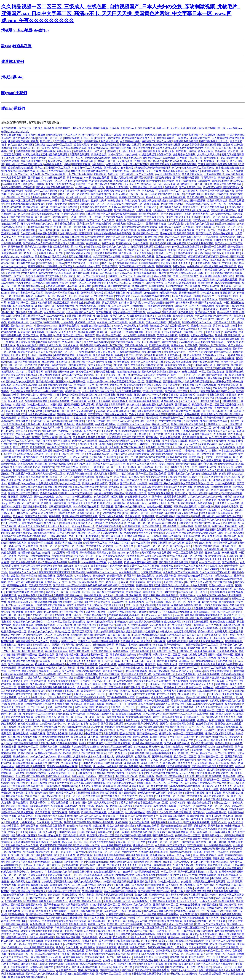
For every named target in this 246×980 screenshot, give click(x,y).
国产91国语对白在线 (49, 342)
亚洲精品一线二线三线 (118, 375)
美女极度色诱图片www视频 (46, 957)
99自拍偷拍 (154, 312)
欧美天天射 (168, 151)
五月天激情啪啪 (156, 589)
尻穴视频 (177, 951)
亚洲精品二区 (231, 460)
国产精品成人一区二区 (26, 934)
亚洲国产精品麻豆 (202, 434)
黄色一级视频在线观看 (60, 707)
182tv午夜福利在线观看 (86, 507)
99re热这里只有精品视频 (169, 776)
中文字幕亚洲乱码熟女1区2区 (147, 365)
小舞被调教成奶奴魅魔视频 (48, 602)
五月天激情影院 (207, 164)
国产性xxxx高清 (86, 224)
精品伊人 (194, 441)
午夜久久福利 (133, 201)
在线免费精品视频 (48, 559)
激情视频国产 (10, 839)
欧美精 (118, 355)
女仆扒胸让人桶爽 (223, 428)
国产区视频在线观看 (112, 724)
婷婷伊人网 (192, 398)
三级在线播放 (119, 799)
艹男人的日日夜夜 (156, 322)
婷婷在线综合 (50, 240)
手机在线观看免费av (67, 467)
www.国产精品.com (189, 342)
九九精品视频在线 (135, 812)
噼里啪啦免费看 (145, 585)
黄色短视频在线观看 (86, 625)
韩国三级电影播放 (134, 171)
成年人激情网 (166, 405)
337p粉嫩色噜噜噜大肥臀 (167, 145)
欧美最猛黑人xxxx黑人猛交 (136, 641)
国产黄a (78, 602)
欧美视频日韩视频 (184, 233)
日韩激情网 (204, 181)
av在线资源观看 (215, 197)
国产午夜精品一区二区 (40, 615)
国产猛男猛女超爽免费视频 (36, 566)
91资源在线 (191, 345)
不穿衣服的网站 (120, 760)
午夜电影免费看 (53, 164)
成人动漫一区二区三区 (60, 145)
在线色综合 (98, 164)
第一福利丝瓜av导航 (127, 740)
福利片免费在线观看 (99, 418)
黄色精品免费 (123, 296)
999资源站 (75, 329)
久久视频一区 (166, 299)
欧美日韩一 (228, 697)
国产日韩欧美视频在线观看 (174, 562)
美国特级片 (114, 227)
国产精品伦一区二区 (57, 592)
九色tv (179, 204)
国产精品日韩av (121, 710)
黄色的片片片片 (203, 888)
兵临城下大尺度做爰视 (89, 546)
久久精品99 (179, 447)
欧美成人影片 (76, 734)
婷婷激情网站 (91, 141)
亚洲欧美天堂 (187, 510)
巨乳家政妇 (24, 332)
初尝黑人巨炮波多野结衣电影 (220, 266)
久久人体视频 (154, 398)
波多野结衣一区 (175, 895)
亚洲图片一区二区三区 (58, 168)
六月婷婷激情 (53, 918)
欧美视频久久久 (111, 796)
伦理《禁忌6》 (214, 750)
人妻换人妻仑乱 (187, 329)
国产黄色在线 (43, 217)
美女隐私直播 (43, 812)
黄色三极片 (120, 480)
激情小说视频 (147, 776)
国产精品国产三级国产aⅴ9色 (154, 891)
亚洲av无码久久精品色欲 (32, 526)
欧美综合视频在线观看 (21, 168)
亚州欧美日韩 (232, 253)
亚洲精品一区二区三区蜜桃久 (40, 714)
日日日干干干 (118, 405)
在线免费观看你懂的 (160, 319)
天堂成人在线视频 (12, 207)
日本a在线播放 (146, 704)
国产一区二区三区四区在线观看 (190, 319)
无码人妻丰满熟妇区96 (48, 954)
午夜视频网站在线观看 (131, 664)
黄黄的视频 (103, 405)
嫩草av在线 (229, 776)
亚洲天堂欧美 (146, 796)
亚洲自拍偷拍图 (134, 217)
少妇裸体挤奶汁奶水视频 (99, 210)
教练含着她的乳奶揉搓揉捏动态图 (93, 181)
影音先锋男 (48, 513)
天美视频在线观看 (189, 293)
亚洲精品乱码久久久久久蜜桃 (134, 424)
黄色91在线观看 (111, 678)
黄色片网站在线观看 (22, 217)
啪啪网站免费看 (146, 257)
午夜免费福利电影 (86, 306)
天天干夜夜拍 (96, 197)
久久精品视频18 (213, 549)
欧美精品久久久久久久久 (222, 431)
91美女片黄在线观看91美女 (45, 214)
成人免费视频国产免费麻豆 (227, 250)
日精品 (157, 385)
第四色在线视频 (225, 898)
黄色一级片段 (133, 368)
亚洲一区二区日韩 (196, 375)
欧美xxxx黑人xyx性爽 (221, 585)
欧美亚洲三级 (62, 303)
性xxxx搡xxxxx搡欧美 (105, 766)
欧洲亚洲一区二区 (190, 668)
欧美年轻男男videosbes (125, 214)
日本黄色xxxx (53, 582)
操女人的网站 (211, 447)
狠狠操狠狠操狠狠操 (129, 372)
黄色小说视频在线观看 (175, 441)
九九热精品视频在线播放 (86, 747)
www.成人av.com (210, 293)
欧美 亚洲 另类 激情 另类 (112, 191)
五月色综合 (204, 329)
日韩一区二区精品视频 (230, 533)
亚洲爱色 (121, 220)
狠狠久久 (210, 734)
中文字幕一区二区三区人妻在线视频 (65, 622)
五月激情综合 (166, 615)
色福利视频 (171, 187)
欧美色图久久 (31, 480)
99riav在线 (221, 151)
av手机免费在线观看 (174, 197)
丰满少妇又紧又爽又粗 (213, 664)
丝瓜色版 (222, 783)
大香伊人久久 (175, 822)
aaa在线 (235, 503)
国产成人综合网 (174, 161)
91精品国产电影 (105, 299)
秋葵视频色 (152, 437)
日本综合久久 (13, 158)
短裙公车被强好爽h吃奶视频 (104, 230)
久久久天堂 (72, 947)
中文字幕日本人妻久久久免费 (32, 648)
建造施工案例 (13, 62)
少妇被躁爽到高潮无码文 (141, 316)
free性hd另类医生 (91, 684)
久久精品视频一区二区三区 (58, 266)
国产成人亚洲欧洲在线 (177, 743)
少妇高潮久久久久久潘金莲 (200, 224)
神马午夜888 (45, 220)
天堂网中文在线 (144, 806)
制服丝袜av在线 (220, 862)
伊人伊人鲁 (134, 405)
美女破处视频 (203, 253)
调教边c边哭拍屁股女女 (121, 618)
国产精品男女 (201, 220)
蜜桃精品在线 (119, 158)
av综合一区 (206, 480)
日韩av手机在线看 (172, 332)
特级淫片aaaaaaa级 (201, 326)
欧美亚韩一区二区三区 (50, 138)
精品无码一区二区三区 (75, 842)
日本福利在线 (43, 257)
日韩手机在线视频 (208, 464)
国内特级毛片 (72, 138)
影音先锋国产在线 (31, 487)
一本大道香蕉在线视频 (14, 178)
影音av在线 (130, 789)
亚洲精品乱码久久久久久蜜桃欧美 (153, 681)
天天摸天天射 (173, 460)
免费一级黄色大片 (58, 204)
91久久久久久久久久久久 (202, 497)
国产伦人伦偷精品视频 (74, 148)
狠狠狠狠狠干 (13, 655)
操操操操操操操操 (200, 681)
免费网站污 (116, 385)
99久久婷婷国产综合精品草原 (24, 362)
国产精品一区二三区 (177, 391)
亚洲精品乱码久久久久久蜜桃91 (207, 470)
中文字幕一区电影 (54, 312)
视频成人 (191, 704)
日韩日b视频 (171, 918)
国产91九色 (63, 533)
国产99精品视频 (46, 151)
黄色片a (60, 947)
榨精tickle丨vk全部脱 (13, 773)
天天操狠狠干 (212, 158)
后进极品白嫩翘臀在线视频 (147, 743)
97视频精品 (209, 355)
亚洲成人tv (175, 372)
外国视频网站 (70, 786)
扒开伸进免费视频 (234, 835)
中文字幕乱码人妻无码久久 (122, 783)
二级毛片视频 (144, 210)
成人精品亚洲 (120, 602)
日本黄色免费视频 (65, 224)
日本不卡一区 (192, 737)
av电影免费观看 (95, 237)
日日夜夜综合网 (221, 599)
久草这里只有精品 (173, 171)
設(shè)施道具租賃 (16, 46)
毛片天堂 (23, 556)
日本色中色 (134, 191)
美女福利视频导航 (165, 408)
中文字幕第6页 (75, 664)
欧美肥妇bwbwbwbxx (93, 428)
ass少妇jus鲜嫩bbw (106, 424)
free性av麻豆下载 (124, 546)
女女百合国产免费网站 (113, 579)
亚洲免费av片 (33, 424)
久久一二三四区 (63, 339)
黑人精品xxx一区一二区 (15, 960)
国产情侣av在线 (74, 595)
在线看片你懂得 (154, 355)
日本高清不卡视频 (183, 888)
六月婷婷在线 (133, 569)
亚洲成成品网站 (175, 286)
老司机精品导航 (230, 158)
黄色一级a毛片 (206, 349)
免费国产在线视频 (206, 510)
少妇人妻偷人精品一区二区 (192, 694)
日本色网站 (185, 599)
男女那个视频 (30, 737)
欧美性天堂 (123, 470)
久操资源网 (226, 474)
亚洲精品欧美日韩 (228, 385)
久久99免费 (236, 743)
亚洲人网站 (86, 286)
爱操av (76, 750)
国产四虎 (170, 283)
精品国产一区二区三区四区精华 (43, 760)
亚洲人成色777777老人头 (118, 283)
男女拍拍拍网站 (160, 786)
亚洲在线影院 (128, 734)
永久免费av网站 (209, 934)
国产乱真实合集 (213, 635)
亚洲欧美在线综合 (152, 687)
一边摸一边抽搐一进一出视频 (85, 217)
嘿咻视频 (152, 812)
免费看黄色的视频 (53, 424)
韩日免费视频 (70, 895)
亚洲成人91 (44, 609)
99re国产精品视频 (182, 296)
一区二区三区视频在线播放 (189, 553)
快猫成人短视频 (97, 227)
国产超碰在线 (119, 454)
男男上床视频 (168, 260)
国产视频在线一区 (192, 237)
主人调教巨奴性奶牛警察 (224, 220)
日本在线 (18, 516)
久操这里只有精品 (23, 296)
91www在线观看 (163, 276)
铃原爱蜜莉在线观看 (175, 497)
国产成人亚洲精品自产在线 (23, 780)
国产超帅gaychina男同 (135, 921)
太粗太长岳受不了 (225, 483)
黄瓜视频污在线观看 (17, 924)
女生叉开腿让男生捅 (100, 365)
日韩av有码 (181, 306)
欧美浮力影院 (45, 263)
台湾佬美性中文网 (85, 385)
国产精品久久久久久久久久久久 (217, 559)
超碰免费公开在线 (186, 464)
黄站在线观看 (204, 227)
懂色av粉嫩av (115, 559)
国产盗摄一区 (140, 868)
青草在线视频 (73, 358)
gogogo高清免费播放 (194, 145)
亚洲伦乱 (225, 257)
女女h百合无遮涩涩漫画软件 (225, 437)
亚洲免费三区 (72, 405)
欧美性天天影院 (166, 694)
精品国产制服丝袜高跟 (80, 474)
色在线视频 (218, 681)
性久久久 (194, 391)
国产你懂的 (129, 358)
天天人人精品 (224, 714)
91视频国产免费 (169, 293)
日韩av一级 (88, 138)
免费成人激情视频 (223, 480)
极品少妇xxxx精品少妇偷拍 (63, 681)
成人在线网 (83, 687)
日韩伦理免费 (138, 181)
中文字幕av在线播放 (35, 135)
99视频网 (57, 862)
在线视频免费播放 (117, 428)
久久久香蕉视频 (228, 569)
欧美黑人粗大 (201, 214)
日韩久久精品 (40, 694)
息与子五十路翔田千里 (71, 612)
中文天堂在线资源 (76, 263)
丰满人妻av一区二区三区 (167, 655)
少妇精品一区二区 (86, 322)
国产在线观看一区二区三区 (86, 533)
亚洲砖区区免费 (90, 701)
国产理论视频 (60, 812)
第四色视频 (46, 335)
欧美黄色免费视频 (146, 694)
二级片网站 (32, 628)
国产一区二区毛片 (73, 335)
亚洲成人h (77, 704)
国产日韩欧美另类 (80, 651)
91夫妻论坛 (238, 181)
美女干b (181, 530)
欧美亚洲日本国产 (139, 460)
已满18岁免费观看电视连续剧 (141, 562)
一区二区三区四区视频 (80, 174)
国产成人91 (229, 391)
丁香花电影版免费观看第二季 (166, 444)
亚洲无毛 (13, 497)
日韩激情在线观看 (26, 263)
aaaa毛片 (168, 862)
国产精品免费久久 (133, 207)
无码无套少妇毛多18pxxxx (111, 553)
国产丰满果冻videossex (21, 664)
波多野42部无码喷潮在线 (66, 849)
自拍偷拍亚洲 (149, 405)
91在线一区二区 (161, 424)
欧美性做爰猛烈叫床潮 (173, 816)
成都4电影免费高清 (139, 454)
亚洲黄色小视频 (10, 233)
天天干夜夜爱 (16, 247)
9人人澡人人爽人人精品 (205, 789)
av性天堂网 (188, 829)
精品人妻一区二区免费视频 (199, 161)
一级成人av (166, 632)
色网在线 (208, 687)
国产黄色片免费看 (174, 398)
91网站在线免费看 (233, 174)
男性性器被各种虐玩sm (224, 210)
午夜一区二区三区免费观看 (185, 247)
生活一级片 (39, 697)
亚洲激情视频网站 (40, 556)
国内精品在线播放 (21, 908)
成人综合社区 (25, 145)
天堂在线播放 (191, 421)
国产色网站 (225, 214)
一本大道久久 (79, 230)
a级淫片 (10, 316)
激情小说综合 (214, 816)
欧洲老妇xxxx (156, 710)
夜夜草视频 (35, 266)
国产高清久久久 (60, 799)
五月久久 (126, 691)
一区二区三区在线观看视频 (87, 875)
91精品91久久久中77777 (53, 724)
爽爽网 (194, 562)
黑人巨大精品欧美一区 (221, 773)
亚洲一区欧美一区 (90, 135)
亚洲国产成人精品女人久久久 (198, 684)
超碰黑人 (225, 309)
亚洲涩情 (220, 724)
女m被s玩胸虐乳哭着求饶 (124, 862)
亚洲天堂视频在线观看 (89, 671)
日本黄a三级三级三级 (228, 168)
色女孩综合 (95, 549)
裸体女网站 (78, 247)
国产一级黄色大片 (109, 582)
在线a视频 (40, 145)
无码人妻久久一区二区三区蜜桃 (187, 490)
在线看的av (182, 911)
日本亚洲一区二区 (176, 839)
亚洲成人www (149, 615)
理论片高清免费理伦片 (33, 161)
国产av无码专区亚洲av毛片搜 (118, 780)
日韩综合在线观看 (216, 135)
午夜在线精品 (135, 293)
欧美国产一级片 (100, 250)
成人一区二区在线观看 (23, 201)
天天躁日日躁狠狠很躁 (40, 355)
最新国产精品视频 (159, 671)
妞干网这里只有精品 (93, 293)
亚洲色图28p (233, 405)
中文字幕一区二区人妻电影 (88, 168)
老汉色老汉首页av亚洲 (128, 954)
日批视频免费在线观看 (199, 803)
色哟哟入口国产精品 (122, 806)
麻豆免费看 (48, 362)
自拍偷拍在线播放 (43, 451)
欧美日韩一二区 (83, 339)
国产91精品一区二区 (78, 434)
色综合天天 (186, 671)
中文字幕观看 (170, 385)
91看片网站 (80, 852)
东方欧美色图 (26, 816)
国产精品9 (217, 253)
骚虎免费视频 (169, 342)
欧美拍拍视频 (82, 145)
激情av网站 (7, 599)
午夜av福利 (82, 260)
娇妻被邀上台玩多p (54, 434)
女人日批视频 (181, 681)
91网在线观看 (230, 332)
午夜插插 (184, 335)
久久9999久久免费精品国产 (200, 783)
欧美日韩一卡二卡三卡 (108, 520)
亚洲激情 (157, 862)
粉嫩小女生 (78, 303)
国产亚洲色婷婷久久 (153, 339)
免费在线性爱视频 (60, 401)
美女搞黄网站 (104, 224)
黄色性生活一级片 (160, 326)
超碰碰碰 (112, 151)
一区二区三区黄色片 (196, 747)
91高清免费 (115, 888)
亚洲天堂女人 (222, 503)
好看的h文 (73, 270)
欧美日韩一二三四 (129, 457)
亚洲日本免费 (125, 395)
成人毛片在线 (81, 457)
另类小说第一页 (121, 451)
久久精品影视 (176, 224)
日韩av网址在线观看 (116, 414)
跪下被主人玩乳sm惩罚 (120, 421)
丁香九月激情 (211, 237)
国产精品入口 (135, 480)
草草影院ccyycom (158, 750)
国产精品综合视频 (57, 734)
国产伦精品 (126, 174)
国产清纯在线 (204, 233)
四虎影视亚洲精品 (194, 368)
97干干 (58, 335)
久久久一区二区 (100, 434)
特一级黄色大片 (28, 253)
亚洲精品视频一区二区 (173, 418)
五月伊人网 (212, 918)
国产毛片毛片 (45, 931)
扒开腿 (216, 507)
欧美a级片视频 (138, 760)
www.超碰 (207, 441)
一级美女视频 (38, 734)
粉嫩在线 (93, 388)
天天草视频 (201, 763)
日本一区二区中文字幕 (76, 378)
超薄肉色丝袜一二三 (200, 957)
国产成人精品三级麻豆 (229, 868)
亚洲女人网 (36, 549)
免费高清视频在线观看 (184, 164)
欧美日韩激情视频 (152, 352)
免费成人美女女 (28, 859)
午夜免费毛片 (149, 299)
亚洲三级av (62, 454)
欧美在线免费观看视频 (161, 306)
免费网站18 (12, 859)
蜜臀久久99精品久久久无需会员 (85, 605)
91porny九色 (202, 740)
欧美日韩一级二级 (123, 967)
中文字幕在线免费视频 (153, 766)
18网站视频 (51, 372)
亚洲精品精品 (151, 418)
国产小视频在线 (151, 526)
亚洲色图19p (102, 599)
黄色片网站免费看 (230, 789)
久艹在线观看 (126, 872)
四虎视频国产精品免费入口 (137, 138)
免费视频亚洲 (9, 595)
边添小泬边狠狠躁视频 (154, 201)
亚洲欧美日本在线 (156, 224)
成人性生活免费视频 (208, 674)
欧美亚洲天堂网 (118, 530)
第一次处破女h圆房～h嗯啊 (176, 214)
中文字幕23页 (226, 510)
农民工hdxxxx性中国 (160, 678)
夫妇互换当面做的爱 (221, 589)
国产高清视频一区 (194, 135)
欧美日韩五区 (66, 717)
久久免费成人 (191, 191)
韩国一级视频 (222, 546)
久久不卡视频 (35, 411)
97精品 (167, 487)
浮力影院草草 (236, 316)
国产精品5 (189, 227)
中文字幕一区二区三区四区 (164, 559)
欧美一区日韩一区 (17, 210)
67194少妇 (16, 681)
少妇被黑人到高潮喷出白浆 (33, 477)
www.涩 (179, 615)
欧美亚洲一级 (102, 467)
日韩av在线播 (82, 628)
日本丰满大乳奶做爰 (185, 349)
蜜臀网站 (167, 349)
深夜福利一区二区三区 (217, 780)
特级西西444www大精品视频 (116, 737)
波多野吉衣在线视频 (184, 155)
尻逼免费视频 (228, 447)
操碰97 (67, 164)
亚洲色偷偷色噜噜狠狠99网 (186, 605)
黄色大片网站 (206, 151)
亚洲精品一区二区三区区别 (108, 569)
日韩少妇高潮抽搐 (187, 283)
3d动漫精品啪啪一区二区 (216, 171)
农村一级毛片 (116, 155)
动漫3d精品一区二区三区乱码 (76, 233)
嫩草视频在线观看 (65, 355)
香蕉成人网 (92, 730)
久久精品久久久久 (88, 444)
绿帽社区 (102, 332)
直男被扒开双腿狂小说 (132, 197)
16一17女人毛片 (69, 559)
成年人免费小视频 (32, 368)
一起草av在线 (83, 187)
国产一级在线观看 (184, 842)
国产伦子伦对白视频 (61, 464)
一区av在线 (68, 322)
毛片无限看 (28, 911)
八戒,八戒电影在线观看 (195, 655)
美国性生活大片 (136, 224)
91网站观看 (140, 161)
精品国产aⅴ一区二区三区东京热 (218, 753)
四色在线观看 (103, 319)
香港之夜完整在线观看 (211, 970)
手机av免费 (34, 431)
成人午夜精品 (87, 895)
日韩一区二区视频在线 (148, 342)
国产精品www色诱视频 (210, 704)
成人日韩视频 (235, 882)
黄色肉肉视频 (206, 632)
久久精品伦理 (237, 306)
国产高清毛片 (96, 414)
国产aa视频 (215, 655)
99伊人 (26, 158)
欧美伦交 (132, 655)
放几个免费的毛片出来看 (46, 490)
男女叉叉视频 (110, 303)
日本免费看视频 (17, 280)
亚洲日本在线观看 (38, 783)
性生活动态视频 (41, 388)
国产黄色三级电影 (116, 918)
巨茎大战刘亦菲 (115, 523)
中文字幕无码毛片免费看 (107, 257)
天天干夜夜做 (154, 171)
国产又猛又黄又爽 (82, 632)
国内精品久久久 (194, 569)
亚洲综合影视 (21, 734)
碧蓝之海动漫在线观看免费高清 (140, 227)
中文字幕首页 (171, 395)
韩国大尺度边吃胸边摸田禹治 (128, 178)
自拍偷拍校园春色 (206, 661)
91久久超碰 (151, 480)
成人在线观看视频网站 (96, 342)
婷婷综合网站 (21, 684)
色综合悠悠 (168, 204)
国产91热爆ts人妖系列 (23, 260)
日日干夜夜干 (16, 819)
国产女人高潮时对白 (190, 187)
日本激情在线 (123, 539)
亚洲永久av (162, 247)
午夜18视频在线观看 (127, 431)
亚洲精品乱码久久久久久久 (176, 263)
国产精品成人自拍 (133, 668)
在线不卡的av (138, 849)
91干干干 (231, 418)
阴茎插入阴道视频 (40, 227)
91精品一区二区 (214, 951)
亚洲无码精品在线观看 (98, 158)
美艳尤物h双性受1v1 (136, 345)
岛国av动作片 (33, 730)
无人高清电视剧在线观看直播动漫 (78, 240)
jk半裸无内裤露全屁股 (147, 872)
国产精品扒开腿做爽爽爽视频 (31, 599)
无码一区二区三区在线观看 (124, 260)
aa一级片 (126, 280)
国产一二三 (178, 375)
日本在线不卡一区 (45, 296)
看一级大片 (101, 447)
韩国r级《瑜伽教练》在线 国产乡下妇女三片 (217, 516)
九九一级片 (191, 467)
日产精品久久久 (41, 645)
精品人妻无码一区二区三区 (46, 158)
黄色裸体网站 (16, 658)
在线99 (157, 717)
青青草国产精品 (78, 609)
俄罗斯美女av (124, 957)
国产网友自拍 (36, 178)
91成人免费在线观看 (94, 408)
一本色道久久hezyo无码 (88, 266)
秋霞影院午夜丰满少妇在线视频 (31, 470)
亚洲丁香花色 (106, 431)
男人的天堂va (55, 161)
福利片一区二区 (202, 411)
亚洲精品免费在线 (148, 230)
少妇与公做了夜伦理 (188, 309)
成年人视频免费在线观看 (228, 184)
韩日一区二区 (106, 661)
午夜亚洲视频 (153, 332)
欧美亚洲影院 (176, 201)
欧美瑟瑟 (187, 826)
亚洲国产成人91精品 (36, 516)
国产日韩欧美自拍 (101, 651)
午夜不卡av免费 (25, 434)
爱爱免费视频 (60, 388)
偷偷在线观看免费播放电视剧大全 (90, 171)
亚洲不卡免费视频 (69, 326)
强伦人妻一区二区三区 (136, 164)
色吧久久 (202, 451)
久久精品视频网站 (178, 477)
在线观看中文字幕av (56, 651)
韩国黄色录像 (72, 161)
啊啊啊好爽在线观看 (25, 609)
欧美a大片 (162, 954)
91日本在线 (77, 674)
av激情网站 (27, 257)
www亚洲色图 (44, 260)
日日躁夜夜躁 (218, 638)
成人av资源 (68, 671)
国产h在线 (63, 714)
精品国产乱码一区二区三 (22, 303)
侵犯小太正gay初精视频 (226, 339)
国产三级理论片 (137, 684)
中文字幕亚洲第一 (129, 572)
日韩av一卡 (223, 355)
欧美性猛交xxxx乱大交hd (138, 385)
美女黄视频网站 (208, 875)
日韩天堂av (177, 970)
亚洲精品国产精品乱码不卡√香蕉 (87, 697)
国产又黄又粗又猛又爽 (103, 352)
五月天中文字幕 (49, 480)
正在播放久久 (88, 270)
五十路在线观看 (51, 148)
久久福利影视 (140, 240)
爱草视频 (58, 595)
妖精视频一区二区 (194, 332)
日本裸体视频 (118, 655)
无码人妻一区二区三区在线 (131, 842)
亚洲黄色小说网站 (231, 539)
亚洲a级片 (139, 283)
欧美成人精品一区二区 (50, 250)
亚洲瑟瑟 (150, 664)
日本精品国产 (142, 970)
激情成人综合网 (110, 141)
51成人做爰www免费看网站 (114, 441)
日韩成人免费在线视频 (73, 368)
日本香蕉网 (183, 388)
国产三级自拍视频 (171, 826)
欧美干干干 (114, 809)
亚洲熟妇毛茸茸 (184, 253)
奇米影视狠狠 (116, 201)
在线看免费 (230, 536)
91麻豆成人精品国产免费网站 (45, 210)
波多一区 (131, 605)
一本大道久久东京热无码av (65, 648)
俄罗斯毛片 (51, 678)
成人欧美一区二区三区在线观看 (48, 174)
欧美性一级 (194, 602)
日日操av (42, 171)
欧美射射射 (222, 306)
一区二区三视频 (204, 316)
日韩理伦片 (222, 161)
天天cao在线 (191, 444)
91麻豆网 (7, 674)
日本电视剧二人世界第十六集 (75, 757)
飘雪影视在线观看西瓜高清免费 (80, 516)
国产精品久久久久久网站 (83, 661)
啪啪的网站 (196, 457)
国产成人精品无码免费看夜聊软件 (55, 187)
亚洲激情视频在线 (149, 263)
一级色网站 (131, 326)
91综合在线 (222, 194)
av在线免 (35, 513)
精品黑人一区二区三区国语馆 (42, 191)
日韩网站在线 (229, 401)
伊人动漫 (101, 559)
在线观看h (65, 747)
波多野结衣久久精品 (170, 227)
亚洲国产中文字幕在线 (18, 862)
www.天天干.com (150, 260)
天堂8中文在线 (221, 326)
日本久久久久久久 (227, 148)
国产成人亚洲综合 (114, 605)
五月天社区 (94, 263)
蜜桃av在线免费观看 (227, 727)
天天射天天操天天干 (179, 210)
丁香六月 (212, 872)
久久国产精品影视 (196, 201)
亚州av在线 (44, 770)
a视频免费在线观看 (205, 651)
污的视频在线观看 (112, 513)
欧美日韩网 (85, 766)
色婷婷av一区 (18, 635)
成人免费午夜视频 (212, 536)
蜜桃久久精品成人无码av (88, 882)
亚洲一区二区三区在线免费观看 (123, 237)
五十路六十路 (209, 500)
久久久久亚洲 (177, 543)
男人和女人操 (16, 401)
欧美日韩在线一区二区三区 (31, 289)
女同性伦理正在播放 (99, 401)
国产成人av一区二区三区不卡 (109, 464)
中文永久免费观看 (85, 289)
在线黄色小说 (120, 401)
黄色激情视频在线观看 (32, 444)
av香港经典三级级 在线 (76, 780)
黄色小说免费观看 (172, 717)
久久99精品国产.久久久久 (80, 312)
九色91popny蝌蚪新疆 (221, 747)
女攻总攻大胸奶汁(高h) (178, 362)
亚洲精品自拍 (140, 280)
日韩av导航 (174, 322)
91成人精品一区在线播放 (37, 868)
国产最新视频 (104, 312)
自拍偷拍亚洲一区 (76, 197)
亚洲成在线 (104, 306)
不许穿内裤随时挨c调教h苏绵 (215, 352)
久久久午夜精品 (67, 668)
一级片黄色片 (117, 332)
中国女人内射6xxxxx (99, 382)
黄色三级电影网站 (132, 911)
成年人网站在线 (201, 210)
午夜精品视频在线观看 (194, 431)
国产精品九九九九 (48, 349)
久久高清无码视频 (205, 714)
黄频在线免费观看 (123, 418)
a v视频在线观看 (74, 944)
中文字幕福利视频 (12, 135)
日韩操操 (232, 395)
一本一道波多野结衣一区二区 (99, 391)
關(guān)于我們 (14, 93)
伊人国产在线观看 (152, 569)
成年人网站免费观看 (106, 803)
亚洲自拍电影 (87, 806)
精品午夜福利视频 (82, 928)
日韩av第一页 (35, 312)
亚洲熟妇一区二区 (143, 845)
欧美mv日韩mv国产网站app (99, 470)
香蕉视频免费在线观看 (186, 141)
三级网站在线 (224, 296)
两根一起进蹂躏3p (169, 914)
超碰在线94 (12, 460)
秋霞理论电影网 (114, 763)
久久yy (176, 168)
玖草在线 (215, 260)
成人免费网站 (18, 882)
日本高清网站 (87, 559)
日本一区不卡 (206, 273)
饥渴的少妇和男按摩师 (23, 230)
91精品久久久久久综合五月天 (77, 523)
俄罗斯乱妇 (100, 928)
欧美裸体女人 (23, 421)
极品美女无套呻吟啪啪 (228, 283)
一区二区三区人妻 (40, 849)
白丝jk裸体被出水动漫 (165, 523)
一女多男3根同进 (234, 342)
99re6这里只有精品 (13, 678)
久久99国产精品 (23, 454)
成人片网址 (100, 474)
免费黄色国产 (191, 207)
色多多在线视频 (85, 424)
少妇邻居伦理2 (121, 365)
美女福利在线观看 (48, 233)
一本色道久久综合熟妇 (231, 451)
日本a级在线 (143, 697)
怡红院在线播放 (115, 720)
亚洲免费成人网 (20, 888)
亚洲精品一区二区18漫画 (214, 217)
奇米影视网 (235, 595)
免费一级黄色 (200, 362)
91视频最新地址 (202, 599)
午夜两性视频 (158, 822)
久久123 (20, 776)
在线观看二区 (67, 546)
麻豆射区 (26, 388)
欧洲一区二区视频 (12, 520)
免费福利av (155, 510)
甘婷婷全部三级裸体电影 (50, 358)
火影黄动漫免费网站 (125, 444)
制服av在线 (41, 464)
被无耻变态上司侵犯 (73, 214)
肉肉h (9, 743)
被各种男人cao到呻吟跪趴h (50, 664)
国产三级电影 (16, 378)
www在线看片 (65, 625)
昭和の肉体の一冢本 (49, 201)
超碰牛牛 (235, 421)
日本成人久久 (85, 480)
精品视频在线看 (235, 710)
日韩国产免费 (105, 776)
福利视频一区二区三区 (225, 543)
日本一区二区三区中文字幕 (91, 276)
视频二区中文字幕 (222, 263)
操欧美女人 (99, 809)
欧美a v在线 (187, 740)
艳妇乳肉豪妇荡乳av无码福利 (18, 187)
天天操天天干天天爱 (199, 839)
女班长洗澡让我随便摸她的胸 (162, 773)
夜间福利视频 (164, 266)
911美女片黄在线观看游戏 (108, 789)
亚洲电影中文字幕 (156, 414)
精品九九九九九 (139, 937)
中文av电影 (76, 431)
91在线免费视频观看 (63, 306)
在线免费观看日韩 (59, 171)
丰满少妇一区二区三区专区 (226, 612)
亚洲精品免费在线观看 (55, 155)
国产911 (39, 168)
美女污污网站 (222, 408)
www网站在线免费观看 (81, 520)
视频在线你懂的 (221, 181)
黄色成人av (135, 158)
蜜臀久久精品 (136, 530)
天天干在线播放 (62, 441)
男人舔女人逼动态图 (114, 556)
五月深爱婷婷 (158, 243)
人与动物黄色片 (166, 530)
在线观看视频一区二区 (98, 214)
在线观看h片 (93, 243)
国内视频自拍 (140, 286)
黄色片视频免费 (122, 750)
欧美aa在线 (175, 556)
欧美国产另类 (170, 510)
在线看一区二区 (78, 388)
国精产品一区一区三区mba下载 (158, 184)
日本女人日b (82, 566)
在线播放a (120, 503)
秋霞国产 (90, 335)
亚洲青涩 (22, 832)
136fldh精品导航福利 (233, 674)
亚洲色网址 (148, 516)
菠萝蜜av (150, 178)
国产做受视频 (192, 178)
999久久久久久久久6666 (86, 740)
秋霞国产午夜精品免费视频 (139, 576)
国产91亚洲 (59, 701)
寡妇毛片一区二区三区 (160, 842)
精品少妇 (71, 500)
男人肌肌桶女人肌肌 (128, 549)
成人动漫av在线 (159, 270)
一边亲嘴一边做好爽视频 (32, 319)
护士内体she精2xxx (63, 566)
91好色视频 (138, 441)
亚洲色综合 (215, 694)
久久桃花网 (36, 322)
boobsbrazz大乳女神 (56, 520)
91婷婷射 (57, 628)
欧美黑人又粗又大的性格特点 (164, 829)
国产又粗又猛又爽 (12, 714)
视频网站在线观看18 (176, 727)
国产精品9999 (155, 161)
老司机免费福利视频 (80, 257)
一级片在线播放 (189, 559)
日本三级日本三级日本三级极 (89, 437)
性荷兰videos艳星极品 (121, 747)
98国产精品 (168, 181)
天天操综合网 (125, 161)
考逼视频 (108, 786)
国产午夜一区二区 (73, 158)
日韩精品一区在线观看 (214, 247)
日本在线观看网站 (164, 138)
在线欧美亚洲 (169, 329)
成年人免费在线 (98, 260)
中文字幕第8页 (141, 901)
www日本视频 (111, 691)
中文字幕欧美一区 (70, 191)
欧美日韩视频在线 (217, 201)
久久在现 (79, 783)
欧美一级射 (229, 635)
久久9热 (108, 595)
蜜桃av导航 (102, 385)
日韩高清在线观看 (80, 155)
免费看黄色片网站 (56, 286)
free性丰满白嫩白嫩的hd (106, 641)
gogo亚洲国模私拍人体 (168, 174)
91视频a (213, 451)
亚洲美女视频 (78, 572)
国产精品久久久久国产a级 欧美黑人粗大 (46, 243)
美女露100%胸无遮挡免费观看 (182, 513)
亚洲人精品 (211, 819)
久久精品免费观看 (184, 230)
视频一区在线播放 (124, 500)
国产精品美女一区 (147, 734)
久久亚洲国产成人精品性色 (95, 710)
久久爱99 (42, 964)
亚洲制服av (202, 638)
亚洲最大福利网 (232, 523)
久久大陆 (23, 214)
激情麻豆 (100, 523)
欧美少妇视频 (137, 589)
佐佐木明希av (115, 566)
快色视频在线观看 (26, 151)
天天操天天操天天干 (114, 490)
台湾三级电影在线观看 (120, 928)
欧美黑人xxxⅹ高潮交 (144, 375)
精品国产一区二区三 (13, 276)
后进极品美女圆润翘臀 (57, 704)
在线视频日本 (18, 921)
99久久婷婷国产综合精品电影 (50, 270)
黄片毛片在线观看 (27, 345)
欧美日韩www (213, 523)
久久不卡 (129, 694)
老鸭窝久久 (159, 210)
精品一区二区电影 (219, 763)
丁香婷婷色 (116, 171)
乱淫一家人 (46, 141)
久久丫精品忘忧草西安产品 (25, 467)
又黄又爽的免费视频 (49, 375)
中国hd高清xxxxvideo (46, 326)
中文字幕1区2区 (220, 878)
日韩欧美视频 (169, 312)
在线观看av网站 (87, 332)
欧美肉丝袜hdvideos (99, 148)
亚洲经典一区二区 (94, 375)
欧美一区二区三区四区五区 (142, 464)
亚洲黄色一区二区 (164, 253)
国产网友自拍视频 (122, 148)
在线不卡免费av (41, 309)
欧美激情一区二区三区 (158, 447)
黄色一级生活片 (30, 395)
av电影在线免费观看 (92, 658)
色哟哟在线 (48, 467)
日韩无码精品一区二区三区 (128, 194)
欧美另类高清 (110, 266)
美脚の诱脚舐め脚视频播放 (186, 786)
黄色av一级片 (132, 299)
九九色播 (143, 326)
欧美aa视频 (179, 704)
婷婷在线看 (166, 233)
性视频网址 (152, 632)
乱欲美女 (229, 750)
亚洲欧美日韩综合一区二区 (38, 829)
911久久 (76, 885)
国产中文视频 (120, 460)
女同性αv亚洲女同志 (202, 335)
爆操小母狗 (98, 187)
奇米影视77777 (107, 625)
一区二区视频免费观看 (129, 391)
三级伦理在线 (45, 230)
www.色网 (155, 625)
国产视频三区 (140, 750)
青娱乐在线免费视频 (185, 507)
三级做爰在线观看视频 (72, 237)
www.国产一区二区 (210, 562)
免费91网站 (81, 707)
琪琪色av (215, 362)
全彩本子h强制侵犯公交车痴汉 (43, 276)
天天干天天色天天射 (180, 220)
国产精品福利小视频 (74, 835)
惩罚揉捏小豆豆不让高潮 (176, 428)
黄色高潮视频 (227, 602)
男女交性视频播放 (132, 951)
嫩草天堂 (56, 309)
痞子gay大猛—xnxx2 (83, 526)
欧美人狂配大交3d (169, 480)
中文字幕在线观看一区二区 (31, 316)
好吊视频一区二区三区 (18, 197)
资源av (174, 671)
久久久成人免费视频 (136, 510)
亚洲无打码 (58, 645)
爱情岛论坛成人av (161, 289)
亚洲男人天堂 (99, 201)
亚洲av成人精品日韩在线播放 (39, 414)
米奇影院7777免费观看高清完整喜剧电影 (24, 536)
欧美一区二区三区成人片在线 (147, 362)
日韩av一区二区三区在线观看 (66, 470)
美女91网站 (171, 470)
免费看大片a (222, 632)
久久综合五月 (226, 467)
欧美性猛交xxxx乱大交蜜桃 (150, 967)
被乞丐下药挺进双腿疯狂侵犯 (56, 845)
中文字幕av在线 (211, 286)
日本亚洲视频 (108, 395)
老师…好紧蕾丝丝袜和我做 (21, 349)
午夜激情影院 (23, 451)
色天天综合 (221, 316)
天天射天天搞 (31, 335)
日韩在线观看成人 (38, 898)
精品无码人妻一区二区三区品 (209, 405)
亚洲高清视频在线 (116, 293)
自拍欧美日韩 (9, 747)
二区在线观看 (79, 401)
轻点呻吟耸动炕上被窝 (15, 184)
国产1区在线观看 (127, 964)
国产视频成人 (112, 168)
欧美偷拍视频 (93, 303)
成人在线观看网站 (43, 339)
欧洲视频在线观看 (45, 625)
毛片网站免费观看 (113, 217)
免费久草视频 (71, 309)
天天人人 (21, 431)
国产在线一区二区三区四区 (171, 257)
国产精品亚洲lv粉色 (73, 319)
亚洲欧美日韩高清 (195, 776)
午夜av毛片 (179, 266)
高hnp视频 (102, 335)
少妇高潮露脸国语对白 (70, 579)
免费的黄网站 (31, 457)
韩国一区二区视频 (47, 612)
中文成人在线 (79, 418)
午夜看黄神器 (193, 286)
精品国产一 (129, 257)
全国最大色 (172, 533)
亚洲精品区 (26, 497)
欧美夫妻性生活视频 (219, 865)
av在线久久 (157, 460)
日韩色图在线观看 (96, 612)
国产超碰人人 (139, 710)
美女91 (125, 582)
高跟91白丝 (99, 826)
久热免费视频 (13, 273)
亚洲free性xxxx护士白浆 (80, 720)
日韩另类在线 (99, 155)
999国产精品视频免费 (92, 309)
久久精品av (115, 207)
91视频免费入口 (224, 576)
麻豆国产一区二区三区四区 (23, 493)
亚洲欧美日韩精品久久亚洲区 (148, 839)
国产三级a (107, 263)
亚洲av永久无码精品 (117, 187)
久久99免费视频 (142, 148)
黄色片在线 (56, 878)
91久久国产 (136, 819)
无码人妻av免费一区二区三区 (46, 398)
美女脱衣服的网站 (192, 174)
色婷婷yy (108, 960)
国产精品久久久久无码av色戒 (116, 273)
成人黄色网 (97, 727)
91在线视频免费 (152, 151)
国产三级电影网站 (173, 382)
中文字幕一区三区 (80, 839)
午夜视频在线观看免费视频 (144, 401)
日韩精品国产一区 (194, 717)
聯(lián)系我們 (13, 108)
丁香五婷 (179, 194)
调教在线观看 (152, 204)
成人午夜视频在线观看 (179, 589)
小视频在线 (166, 230)
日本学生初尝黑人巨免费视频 (162, 618)
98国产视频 (35, 240)
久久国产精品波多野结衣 (94, 207)
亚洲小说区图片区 (222, 411)
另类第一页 (78, 460)
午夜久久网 (108, 243)
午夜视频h (74, 812)
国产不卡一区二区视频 (124, 467)
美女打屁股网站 (196, 197)
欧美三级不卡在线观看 (225, 526)
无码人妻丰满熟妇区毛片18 (113, 349)
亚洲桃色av (7, 437)
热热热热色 (80, 151)
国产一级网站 (99, 628)
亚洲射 (22, 615)
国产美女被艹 (221, 322)
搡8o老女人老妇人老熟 (165, 148)
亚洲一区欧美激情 (167, 592)
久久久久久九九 (189, 401)
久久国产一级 (28, 233)
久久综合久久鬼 (76, 280)
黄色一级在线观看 (223, 233)
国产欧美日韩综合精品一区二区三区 (90, 204)
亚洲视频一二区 (85, 184)
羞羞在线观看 (190, 372)
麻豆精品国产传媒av (83, 599)
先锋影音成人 (15, 947)
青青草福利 (38, 332)
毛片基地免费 (95, 368)
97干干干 (210, 368)
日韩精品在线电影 (180, 789)
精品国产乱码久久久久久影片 (113, 247)
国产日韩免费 (141, 737)
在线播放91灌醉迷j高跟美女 (97, 326)
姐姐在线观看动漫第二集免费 (151, 273)
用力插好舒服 (38, 924)
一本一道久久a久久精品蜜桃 (141, 914)
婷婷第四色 (54, 895)
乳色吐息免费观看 (113, 671)
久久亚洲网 (58, 553)
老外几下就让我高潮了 (186, 276)
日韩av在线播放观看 (73, 510)
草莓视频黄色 (209, 178)
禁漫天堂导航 (205, 240)
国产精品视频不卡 (232, 770)
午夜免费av (143, 358)
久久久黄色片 (84, 569)
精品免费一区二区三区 (23, 835)
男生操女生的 (23, 694)
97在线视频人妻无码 (48, 483)
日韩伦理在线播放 (195, 793)
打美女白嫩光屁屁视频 (169, 421)
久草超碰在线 (9, 770)
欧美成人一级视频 (111, 135)
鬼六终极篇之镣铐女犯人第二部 (197, 148)
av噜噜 (127, 974)
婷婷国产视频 (115, 576)
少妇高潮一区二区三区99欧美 (108, 687)
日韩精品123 (186, 651)
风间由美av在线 (208, 467)
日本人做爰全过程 (214, 477)
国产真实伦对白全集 (211, 303)
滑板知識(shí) (12, 77)
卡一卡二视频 (156, 434)
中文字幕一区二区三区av (79, 497)
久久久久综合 (9, 727)
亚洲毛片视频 (187, 385)
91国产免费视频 (187, 674)
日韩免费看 (209, 194)
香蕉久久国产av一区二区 (26, 148)
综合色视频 (8, 740)
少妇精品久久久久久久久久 (221, 717)
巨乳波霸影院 (227, 901)
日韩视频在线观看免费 (79, 316)
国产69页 (13, 789)
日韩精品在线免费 (183, 316)
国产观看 (181, 730)
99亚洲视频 (157, 622)
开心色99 (219, 888)
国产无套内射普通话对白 (159, 194)
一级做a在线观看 (58, 536)
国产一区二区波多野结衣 (76, 201)
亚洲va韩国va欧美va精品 (125, 599)
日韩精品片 (151, 207)
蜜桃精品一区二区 (114, 368)
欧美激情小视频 (27, 770)
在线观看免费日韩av (87, 793)
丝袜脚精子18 (61, 220)
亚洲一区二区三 (96, 151)
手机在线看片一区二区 (169, 191)
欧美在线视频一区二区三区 (145, 349)
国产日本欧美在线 (140, 651)
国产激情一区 (176, 783)
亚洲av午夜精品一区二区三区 (27, 293)
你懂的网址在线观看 (142, 247)
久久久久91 (54, 319)
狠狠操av (111, 704)
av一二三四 (116, 770)
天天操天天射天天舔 (130, 151)
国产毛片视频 (50, 437)
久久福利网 (220, 434)
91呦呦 (197, 296)
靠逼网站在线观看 (32, 523)
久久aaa (12, 145)
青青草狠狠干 (226, 766)
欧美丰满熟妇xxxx (186, 181)
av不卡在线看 (114, 164)
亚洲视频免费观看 (221, 487)
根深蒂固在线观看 (17, 585)
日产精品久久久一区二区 (68, 141)
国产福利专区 (133, 687)
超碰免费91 (189, 240)
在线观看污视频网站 (129, 352)
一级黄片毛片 (136, 918)
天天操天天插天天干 (151, 431)
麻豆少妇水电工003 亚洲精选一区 (24, 164)
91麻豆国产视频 (115, 914)
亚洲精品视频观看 (64, 260)
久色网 (198, 799)
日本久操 (143, 444)
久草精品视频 (84, 355)
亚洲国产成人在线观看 (129, 145)
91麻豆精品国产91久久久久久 (32, 641)
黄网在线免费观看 (206, 385)
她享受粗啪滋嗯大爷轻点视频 (153, 411)
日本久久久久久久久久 (227, 240)
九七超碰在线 (157, 240)
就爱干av (74, 447)
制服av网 (132, 490)
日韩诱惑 (21, 312)
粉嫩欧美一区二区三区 (98, 460)
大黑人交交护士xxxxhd (151, 533)
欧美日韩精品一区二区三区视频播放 (144, 513)
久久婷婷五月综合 (130, 487)
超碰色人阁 (45, 901)
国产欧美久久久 (151, 329)
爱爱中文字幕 (159, 358)
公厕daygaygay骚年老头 (197, 204)
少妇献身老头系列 (205, 868)
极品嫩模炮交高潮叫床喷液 (23, 539)
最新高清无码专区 (160, 164)
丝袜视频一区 (78, 382)
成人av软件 (105, 937)
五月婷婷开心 (120, 937)
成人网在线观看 (207, 691)
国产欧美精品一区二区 (40, 635)
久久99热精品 (172, 355)
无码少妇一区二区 (170, 237)
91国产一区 (115, 335)
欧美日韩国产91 (150, 763)
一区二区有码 (169, 872)
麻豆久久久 (229, 799)
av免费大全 (119, 224)
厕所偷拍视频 (122, 960)
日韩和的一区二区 (25, 250)
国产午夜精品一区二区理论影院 (137, 266)
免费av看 (95, 724)
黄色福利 (69, 424)
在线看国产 (236, 957)
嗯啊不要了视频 (81, 164)
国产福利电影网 (123, 638)
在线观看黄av (207, 809)
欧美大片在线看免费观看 (224, 280)
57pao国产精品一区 (139, 289)
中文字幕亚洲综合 (154, 217)
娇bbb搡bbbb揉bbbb (187, 303)
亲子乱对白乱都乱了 (44, 579)
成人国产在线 (9, 319)
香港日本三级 (123, 901)
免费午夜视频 (192, 414)
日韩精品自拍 (124, 243)
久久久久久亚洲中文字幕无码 (196, 358)
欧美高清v (190, 921)
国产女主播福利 (150, 549)
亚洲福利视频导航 (164, 579)
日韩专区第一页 (85, 372)
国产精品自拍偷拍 (106, 372)
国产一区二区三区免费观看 (75, 194)
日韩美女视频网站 (18, 967)
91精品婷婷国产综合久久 (15, 872)
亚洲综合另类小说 (203, 365)
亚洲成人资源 (174, 240)
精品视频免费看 (15, 612)
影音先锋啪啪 (164, 178)
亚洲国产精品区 (234, 757)
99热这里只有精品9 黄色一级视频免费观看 (63, 365)
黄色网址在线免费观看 (196, 622)
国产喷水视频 (175, 414)
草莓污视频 (106, 444)
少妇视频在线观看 (55, 178)
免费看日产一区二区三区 (170, 780)
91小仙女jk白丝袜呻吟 (147, 747)
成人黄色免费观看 (103, 355)
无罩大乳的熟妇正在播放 (69, 543)
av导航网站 (175, 974)
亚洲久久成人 (47, 970)
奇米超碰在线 (91, 579)
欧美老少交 (41, 763)
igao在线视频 (115, 562)
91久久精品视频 (30, 181)
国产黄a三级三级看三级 (199, 891)
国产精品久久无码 (205, 312)
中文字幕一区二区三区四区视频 (69, 227)
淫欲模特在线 (60, 217)
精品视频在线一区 (18, 322)
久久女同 (89, 931)
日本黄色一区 (37, 960)
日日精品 (228, 549)
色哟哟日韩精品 (27, 220)
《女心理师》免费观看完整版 (139, 335)
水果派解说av (195, 266)
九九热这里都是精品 (126, 263)
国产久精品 (235, 434)
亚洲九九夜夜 (90, 941)
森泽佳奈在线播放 (135, 885)
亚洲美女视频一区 (73, 210)
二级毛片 (37, 727)
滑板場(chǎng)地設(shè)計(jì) (25, 30)
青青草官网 (85, 826)
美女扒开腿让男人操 (98, 454)
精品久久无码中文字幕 (153, 898)
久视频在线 (111, 197)
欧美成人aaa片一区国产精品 (48, 391)
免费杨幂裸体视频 (227, 398)
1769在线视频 (109, 329)
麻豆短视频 (117, 497)
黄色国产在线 (129, 230)
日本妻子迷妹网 (212, 187)
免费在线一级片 (30, 799)
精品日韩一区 (73, 391)
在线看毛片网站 (148, 520)
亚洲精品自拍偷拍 (155, 135)
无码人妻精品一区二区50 (51, 474)
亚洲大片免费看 (201, 263)
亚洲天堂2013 (221, 957)
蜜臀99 (132, 704)
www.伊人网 (187, 773)
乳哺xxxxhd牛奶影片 (109, 911)
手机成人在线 (72, 691)
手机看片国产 (33, 796)
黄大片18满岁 (99, 839)
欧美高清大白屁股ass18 (178, 365)
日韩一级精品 (77, 243)
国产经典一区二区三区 (109, 974)
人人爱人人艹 (132, 184)
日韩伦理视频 (88, 553)
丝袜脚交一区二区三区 (120, 276)
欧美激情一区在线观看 (108, 138)
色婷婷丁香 (165, 155)
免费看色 (90, 247)
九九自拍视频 (164, 316)
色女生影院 (176, 737)
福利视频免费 (26, 464)
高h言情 (201, 395)
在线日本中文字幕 (72, 375)
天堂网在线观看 (213, 174)
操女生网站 (168, 566)
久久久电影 (108, 220)
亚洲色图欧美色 (11, 523)
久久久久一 (218, 329)
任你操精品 (128, 168)
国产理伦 (178, 178)
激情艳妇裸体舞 (10, 181)
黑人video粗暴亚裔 (110, 674)
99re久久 (118, 326)
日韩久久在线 (99, 398)
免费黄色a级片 (10, 253)
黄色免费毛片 (45, 303)
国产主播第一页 (122, 240)
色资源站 (90, 760)
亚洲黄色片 (214, 697)
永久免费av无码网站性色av (212, 595)
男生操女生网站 (41, 197)
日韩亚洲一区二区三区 (83, 592)
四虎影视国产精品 (166, 576)
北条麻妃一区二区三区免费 (201, 658)
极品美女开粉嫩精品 (202, 743)
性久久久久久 (94, 510)
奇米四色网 (114, 437)
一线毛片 (192, 352)
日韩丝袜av (41, 793)
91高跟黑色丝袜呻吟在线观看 (147, 187)
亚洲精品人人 (60, 901)
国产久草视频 (159, 556)
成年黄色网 (88, 161)
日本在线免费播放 (23, 306)
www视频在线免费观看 (97, 178)
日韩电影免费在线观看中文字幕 (196, 576)
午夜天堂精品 (76, 819)
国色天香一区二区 (44, 454)
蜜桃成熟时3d (21, 757)
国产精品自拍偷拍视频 (46, 283)
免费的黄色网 (72, 428)
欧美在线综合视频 (201, 388)
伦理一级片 (191, 970)
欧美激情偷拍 (188, 395)
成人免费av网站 (56, 316)
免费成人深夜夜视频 (199, 530)
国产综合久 (12, 382)
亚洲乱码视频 (181, 289)
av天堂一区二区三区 (17, 174)
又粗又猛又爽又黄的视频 (64, 207)
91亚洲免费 (111, 457)
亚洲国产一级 (157, 895)
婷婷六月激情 (210, 602)
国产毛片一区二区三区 (95, 358)
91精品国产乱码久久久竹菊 (157, 141)
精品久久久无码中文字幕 (150, 500)
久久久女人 (25, 697)
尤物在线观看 (234, 724)
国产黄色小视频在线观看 (111, 592)
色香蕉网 (105, 701)
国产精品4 (222, 809)
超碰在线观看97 (179, 957)
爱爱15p (184, 470)
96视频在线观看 (174, 500)
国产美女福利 (18, 326)
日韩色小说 (8, 250)
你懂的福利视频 (121, 319)
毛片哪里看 (107, 507)
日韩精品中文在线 (113, 533)
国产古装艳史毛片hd (25, 138)
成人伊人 (125, 270)
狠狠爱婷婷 (25, 553)
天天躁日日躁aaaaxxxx (166, 809)
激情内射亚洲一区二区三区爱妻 (195, 184)
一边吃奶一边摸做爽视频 (217, 457)
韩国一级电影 (21, 447)
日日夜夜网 (73, 658)
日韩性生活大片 (155, 283)
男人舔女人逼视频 (26, 342)
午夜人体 (113, 174)
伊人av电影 (148, 191)
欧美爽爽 (30, 612)
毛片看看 (6, 148)
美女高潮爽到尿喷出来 (195, 437)
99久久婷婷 (131, 155)
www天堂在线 (21, 928)
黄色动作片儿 (219, 822)
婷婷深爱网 (72, 553)
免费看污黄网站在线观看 (229, 273)
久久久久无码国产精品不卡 (215, 572)
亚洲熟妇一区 (101, 648)
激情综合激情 (203, 526)
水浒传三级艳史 (212, 799)
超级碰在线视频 (204, 931)
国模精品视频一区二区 (36, 207)
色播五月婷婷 (147, 888)
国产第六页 (105, 240)
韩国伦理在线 (154, 382)
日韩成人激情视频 (192, 355)
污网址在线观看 (87, 832)
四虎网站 (108, 546)
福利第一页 (65, 437)
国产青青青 (154, 181)
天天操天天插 (33, 720)
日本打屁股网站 (165, 516)
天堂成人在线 (71, 345)
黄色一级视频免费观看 (157, 701)
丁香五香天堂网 (136, 220)
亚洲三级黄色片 (27, 687)
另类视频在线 (186, 312)
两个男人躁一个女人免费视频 (136, 253)
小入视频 (72, 286)
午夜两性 (74, 562)
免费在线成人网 (170, 401)
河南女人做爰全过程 (50, 345)
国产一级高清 (198, 770)
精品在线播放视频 (23, 625)
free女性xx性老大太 (38, 405)
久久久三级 (202, 280)
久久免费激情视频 (224, 358)
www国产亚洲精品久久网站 (193, 260)
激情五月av (124, 839)
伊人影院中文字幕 (119, 543)
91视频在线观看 (148, 155)
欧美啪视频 (109, 145)
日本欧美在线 (75, 178)
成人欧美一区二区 (125, 859)
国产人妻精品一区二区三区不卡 (192, 862)
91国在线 (83, 500)
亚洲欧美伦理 (132, 763)
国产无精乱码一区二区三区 (85, 220)
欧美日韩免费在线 (133, 135)
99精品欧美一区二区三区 (109, 345)
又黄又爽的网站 (171, 684)
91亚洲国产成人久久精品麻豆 (159, 158)
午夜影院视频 (220, 388)
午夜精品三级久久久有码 (217, 270)
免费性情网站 (138, 582)
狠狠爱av (116, 701)
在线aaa (180, 697)
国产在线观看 (219, 530)
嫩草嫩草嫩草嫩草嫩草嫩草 (203, 257)
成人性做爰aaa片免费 (163, 697)
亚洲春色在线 (47, 655)
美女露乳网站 (21, 398)
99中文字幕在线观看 (163, 539)
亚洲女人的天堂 (158, 280)
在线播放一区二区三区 (160, 507)
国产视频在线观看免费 (77, 250)
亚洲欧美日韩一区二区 (150, 309)
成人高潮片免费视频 (172, 747)
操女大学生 (73, 701)
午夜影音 (232, 664)
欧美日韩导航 (202, 612)
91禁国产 (87, 648)
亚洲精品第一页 (180, 326)
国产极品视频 (206, 579)
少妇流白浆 (96, 457)
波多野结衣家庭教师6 (108, 526)
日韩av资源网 (174, 368)
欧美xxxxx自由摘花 (227, 224)
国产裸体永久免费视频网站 (130, 507)
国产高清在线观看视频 (153, 457)
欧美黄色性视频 (94, 819)
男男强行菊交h (231, 187)
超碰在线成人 (63, 967)
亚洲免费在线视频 (171, 437)
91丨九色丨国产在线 (81, 803)
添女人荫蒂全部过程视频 (121, 826)
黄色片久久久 (118, 316)
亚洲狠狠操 (25, 645)
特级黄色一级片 (57, 658)
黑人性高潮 (159, 944)
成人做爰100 (34, 385)
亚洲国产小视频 (184, 539)
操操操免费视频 (46, 576)
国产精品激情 (236, 247)
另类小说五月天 (95, 951)
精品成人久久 (154, 197)
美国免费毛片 (130, 852)
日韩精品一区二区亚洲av (213, 345)
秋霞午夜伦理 (43, 441)
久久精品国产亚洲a (36, 658)
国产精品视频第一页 (151, 648)
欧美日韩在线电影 (233, 145)
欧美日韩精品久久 (58, 329)
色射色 (120, 299)
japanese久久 (129, 309)
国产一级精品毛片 (157, 220)
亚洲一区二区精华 (154, 391)
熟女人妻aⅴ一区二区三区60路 (198, 168)
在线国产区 (61, 819)
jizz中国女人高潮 (208, 901)
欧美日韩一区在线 (145, 421)
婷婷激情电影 (187, 760)
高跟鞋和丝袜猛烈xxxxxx (37, 530)
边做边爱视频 (214, 145)
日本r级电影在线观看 (49, 835)
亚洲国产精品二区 (133, 204)
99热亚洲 (145, 862)
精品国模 (170, 309)
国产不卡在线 (13, 414)
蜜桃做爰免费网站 (149, 214)
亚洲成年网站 (113, 309)
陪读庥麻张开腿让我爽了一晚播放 (37, 668)
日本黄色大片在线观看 (201, 243)
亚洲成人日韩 (18, 355)
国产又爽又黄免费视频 (154, 372)
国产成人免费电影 (52, 378)
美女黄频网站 (215, 378)
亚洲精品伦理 (207, 398)
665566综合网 (53, 299)
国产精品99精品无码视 (78, 253)
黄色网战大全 (228, 237)
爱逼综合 (65, 283)
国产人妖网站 (50, 194)
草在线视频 (80, 414)
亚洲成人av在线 (46, 740)
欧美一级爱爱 (89, 191)
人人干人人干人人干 (209, 155)
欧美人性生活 (64, 151)
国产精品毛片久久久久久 (214, 141)
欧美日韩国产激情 (221, 911)
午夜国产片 (215, 493)
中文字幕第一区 (187, 806)
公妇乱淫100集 (216, 566)
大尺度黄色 (186, 533)
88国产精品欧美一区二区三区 (64, 408)
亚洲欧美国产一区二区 (164, 651)
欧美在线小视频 (83, 872)
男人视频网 (91, 664)
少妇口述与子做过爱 (170, 207)
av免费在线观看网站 (105, 872)
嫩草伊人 (81, 451)
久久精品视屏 (116, 812)
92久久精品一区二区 (99, 451)
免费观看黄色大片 (26, 428)
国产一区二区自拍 (36, 895)
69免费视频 (100, 286)
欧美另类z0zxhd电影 (66, 829)
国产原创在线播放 (41, 701)
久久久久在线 (113, 658)
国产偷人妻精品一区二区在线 (147, 470)
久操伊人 (96, 145)
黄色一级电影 (78, 714)
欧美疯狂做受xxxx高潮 (231, 178)
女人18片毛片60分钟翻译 (41, 533)
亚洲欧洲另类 (228, 293)
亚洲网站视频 (159, 250)
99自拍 (155, 859)
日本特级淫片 (9, 710)
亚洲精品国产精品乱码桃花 (23, 141)
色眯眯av (124, 303)
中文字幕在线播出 (130, 141)
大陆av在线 (68, 276)
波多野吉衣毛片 (49, 493)
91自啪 (147, 145)
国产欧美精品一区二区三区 (63, 135)
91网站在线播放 (32, 155)
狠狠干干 (170, 303)
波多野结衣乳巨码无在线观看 (188, 424)
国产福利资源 (224, 368)
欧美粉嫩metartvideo (160, 868)
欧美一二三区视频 (141, 543)
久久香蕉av (134, 553)
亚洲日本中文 (150, 941)
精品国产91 (86, 964)
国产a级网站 (211, 569)
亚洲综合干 (86, 467)
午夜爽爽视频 (150, 237)
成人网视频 (214, 770)
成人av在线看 (33, 378)
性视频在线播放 (216, 395)
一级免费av (182, 138)
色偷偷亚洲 (131, 533)
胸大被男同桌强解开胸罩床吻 (217, 276)
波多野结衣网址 (225, 734)
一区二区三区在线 (144, 174)
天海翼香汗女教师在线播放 (157, 553)
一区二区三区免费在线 (212, 372)
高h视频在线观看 (131, 526)
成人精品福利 (38, 684)
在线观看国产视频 (57, 447)
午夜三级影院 (52, 322)
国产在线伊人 (176, 908)
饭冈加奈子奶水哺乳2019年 (136, 674)
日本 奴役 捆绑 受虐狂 (114, 684)
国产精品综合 (107, 388)
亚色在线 (114, 487)
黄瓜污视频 (220, 441)
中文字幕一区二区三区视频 (112, 322)
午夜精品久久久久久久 (230, 230)
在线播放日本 (121, 181)
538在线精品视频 (203, 408)
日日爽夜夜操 (62, 418)
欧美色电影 (44, 661)
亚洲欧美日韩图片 (212, 835)
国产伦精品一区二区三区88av (56, 181)
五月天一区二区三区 (232, 362)
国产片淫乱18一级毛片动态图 (147, 303)
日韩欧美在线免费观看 (163, 901)
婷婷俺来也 (31, 589)
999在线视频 (151, 293)
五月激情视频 (26, 605)
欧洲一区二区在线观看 (77, 398)
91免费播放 (186, 612)
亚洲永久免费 (213, 553)
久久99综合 (103, 760)
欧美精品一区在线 (186, 579)
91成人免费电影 (99, 908)
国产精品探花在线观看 (26, 743)
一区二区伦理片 (88, 829)
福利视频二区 (77, 454)
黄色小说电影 (195, 730)
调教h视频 (55, 516)
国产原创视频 (139, 319)
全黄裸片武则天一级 (89, 513)
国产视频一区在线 (187, 151)
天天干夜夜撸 (216, 826)
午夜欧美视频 (101, 316)
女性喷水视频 (137, 322)
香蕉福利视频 (233, 704)
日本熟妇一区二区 (106, 161)
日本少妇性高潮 (83, 464)
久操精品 (139, 388)
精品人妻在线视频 (196, 697)
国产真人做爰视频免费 (188, 299)
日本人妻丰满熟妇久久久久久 (37, 224)
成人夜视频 (66, 816)
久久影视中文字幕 (222, 382)
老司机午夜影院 (154, 918)
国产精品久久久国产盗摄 (109, 184)
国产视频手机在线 (102, 194)
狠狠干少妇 (166, 734)
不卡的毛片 (75, 539)
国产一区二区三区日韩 (202, 727)
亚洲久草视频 (9, 697)
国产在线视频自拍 (57, 421)
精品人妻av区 (79, 589)
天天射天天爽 (174, 135)
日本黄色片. (176, 467)
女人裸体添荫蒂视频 (129, 329)
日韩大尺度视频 (140, 878)
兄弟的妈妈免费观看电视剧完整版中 (26, 204)
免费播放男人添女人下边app (186, 270)
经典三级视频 (210, 474)
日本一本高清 (52, 549)
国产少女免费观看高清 (178, 434)
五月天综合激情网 (167, 335)
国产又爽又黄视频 (223, 582)
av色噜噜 (50, 674)
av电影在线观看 (175, 849)
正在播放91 (63, 362)
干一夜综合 (41, 507)
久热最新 (142, 483)
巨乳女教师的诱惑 (113, 510)
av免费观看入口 (218, 556)
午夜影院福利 (23, 766)
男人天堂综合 (59, 257)
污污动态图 (162, 957)
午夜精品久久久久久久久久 (103, 572)
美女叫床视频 (167, 464)
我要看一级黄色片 (18, 549)
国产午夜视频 (105, 362)
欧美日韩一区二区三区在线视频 (20, 365)
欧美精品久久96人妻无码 (182, 273)
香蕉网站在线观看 (228, 164)
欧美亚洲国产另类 (156, 477)
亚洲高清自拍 (62, 247)
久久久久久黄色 (121, 306)
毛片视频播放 (90, 937)
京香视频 (23, 418)
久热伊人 (109, 901)
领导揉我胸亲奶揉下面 (164, 753)
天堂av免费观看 (198, 947)
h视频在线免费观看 (104, 645)
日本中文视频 (156, 964)
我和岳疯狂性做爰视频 (100, 638)
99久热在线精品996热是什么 (56, 457)
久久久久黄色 (89, 349)
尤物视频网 (100, 174)
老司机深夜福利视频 (60, 507)
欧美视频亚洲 (172, 431)
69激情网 (54, 908)
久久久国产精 (190, 974)
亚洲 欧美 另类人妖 (46, 717)
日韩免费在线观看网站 (60, 289)
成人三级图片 (37, 184)
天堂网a (70, 645)
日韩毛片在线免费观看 (212, 207)
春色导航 (45, 628)
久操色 (39, 434)
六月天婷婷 (29, 273)
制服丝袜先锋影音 (177, 243)
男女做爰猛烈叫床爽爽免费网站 (153, 168)
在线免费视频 (23, 339)
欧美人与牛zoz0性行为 (199, 543)
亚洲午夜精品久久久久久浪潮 (183, 217)
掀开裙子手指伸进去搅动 (60, 184)
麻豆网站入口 (163, 704)
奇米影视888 (121, 786)
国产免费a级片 (230, 562)
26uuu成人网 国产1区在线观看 (47, 806)
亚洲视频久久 (139, 306)
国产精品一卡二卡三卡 (190, 158)
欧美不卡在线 (26, 753)
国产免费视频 (21, 803)
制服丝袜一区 (181, 628)
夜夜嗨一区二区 (99, 655)
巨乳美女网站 (210, 299)
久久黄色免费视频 (227, 651)
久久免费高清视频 (70, 349)
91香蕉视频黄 (49, 789)
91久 (30, 326)
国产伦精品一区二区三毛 (155, 720)
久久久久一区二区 (206, 230)
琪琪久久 (122, 625)
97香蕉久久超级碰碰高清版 (153, 789)
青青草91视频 (66, 678)
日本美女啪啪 (182, 520)
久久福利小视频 (108, 664)
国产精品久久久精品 (59, 776)
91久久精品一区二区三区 (152, 783)
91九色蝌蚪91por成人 (179, 546)
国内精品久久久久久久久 (23, 572)
